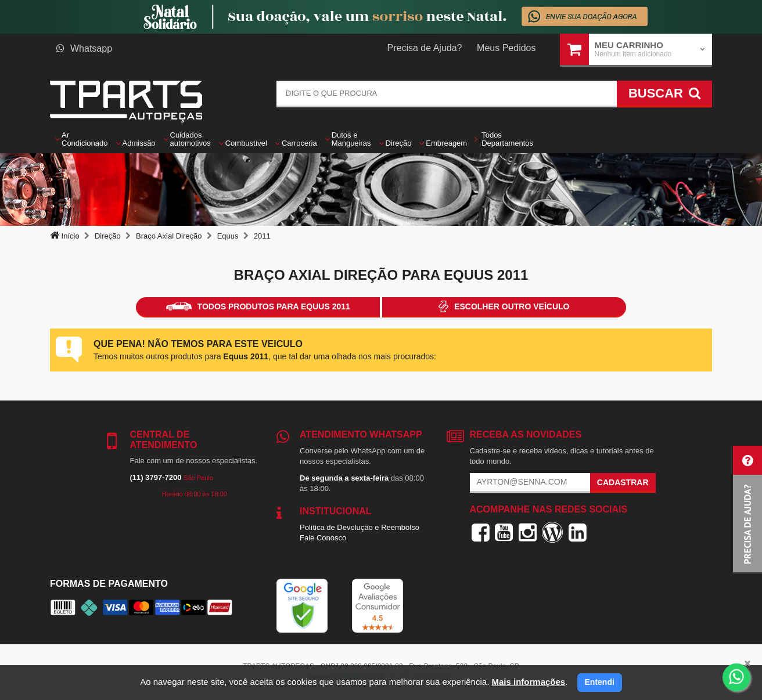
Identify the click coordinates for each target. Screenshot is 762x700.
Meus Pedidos (506, 48)
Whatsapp (84, 48)
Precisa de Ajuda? (425, 48)
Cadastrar (623, 482)
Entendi (600, 682)
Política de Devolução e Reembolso (360, 527)
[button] (747, 510)
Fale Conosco (323, 538)
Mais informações (528, 682)
